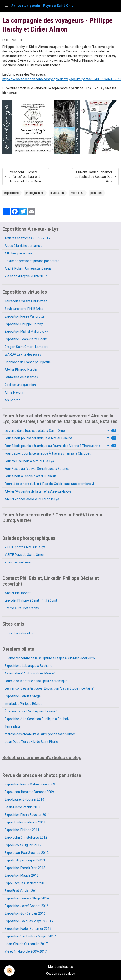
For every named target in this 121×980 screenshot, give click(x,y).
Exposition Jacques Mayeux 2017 (29, 921)
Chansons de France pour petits (28, 362)
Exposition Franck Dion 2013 (25, 868)
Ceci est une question (20, 385)
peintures (96, 193)
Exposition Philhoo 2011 (22, 830)
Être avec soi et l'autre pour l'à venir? (31, 711)
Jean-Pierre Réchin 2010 (23, 807)
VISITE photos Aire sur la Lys (25, 547)
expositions (11, 193)
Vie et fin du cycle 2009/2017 (26, 276)
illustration (57, 193)
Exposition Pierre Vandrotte (25, 316)
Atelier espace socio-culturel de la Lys (32, 499)
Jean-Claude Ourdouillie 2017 (26, 944)
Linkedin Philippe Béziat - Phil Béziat (31, 601)
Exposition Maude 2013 (22, 875)
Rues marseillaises (18, 562)
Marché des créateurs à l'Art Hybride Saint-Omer (40, 734)
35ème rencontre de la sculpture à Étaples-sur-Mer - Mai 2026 (50, 658)
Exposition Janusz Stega (23, 696)
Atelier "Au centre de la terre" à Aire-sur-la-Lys (38, 491)
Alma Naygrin (14, 392)
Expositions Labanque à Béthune (28, 666)
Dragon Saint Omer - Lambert (26, 347)
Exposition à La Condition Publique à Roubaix (37, 719)
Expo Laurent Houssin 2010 (24, 799)
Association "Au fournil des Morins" (30, 673)
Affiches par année (18, 253)
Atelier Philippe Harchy (21, 370)
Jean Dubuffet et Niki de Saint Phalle (31, 742)
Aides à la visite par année (24, 246)
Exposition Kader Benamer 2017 (28, 929)
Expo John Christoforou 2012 (26, 837)
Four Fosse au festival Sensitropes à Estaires (37, 469)
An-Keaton (12, 400)
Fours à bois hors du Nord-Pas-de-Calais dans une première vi (49, 484)
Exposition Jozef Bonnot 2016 (27, 906)
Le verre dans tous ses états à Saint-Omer (60, 431)
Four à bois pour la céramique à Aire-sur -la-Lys (60, 438)
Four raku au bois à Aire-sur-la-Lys (29, 461)
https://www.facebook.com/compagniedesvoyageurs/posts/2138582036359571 (62, 79)
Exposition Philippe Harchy (24, 324)
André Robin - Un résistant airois (28, 268)
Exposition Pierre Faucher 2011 (27, 815)
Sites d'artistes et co (19, 633)
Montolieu (77, 193)
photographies (34, 193)
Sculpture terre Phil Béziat (24, 309)
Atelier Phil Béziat (18, 593)
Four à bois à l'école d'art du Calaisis (31, 476)
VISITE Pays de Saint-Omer (24, 555)
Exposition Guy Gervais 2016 (25, 913)
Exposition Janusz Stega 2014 (27, 898)
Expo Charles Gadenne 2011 (25, 822)
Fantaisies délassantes (21, 377)
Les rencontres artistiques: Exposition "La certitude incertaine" (50, 688)
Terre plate (13, 726)
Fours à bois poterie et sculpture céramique (36, 681)
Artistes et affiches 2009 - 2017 (27, 238)
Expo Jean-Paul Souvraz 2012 (27, 853)
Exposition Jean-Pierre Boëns (26, 339)
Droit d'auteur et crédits (22, 608)
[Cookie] (9, 971)
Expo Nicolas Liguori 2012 (23, 845)
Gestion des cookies (60, 974)
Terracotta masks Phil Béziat (26, 301)
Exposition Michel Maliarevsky (26, 332)
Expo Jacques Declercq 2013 (26, 883)
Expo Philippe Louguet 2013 (25, 860)
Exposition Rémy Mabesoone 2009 (30, 784)
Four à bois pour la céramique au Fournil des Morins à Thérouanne (60, 446)
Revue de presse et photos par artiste (32, 261)
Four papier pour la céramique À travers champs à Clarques (48, 453)
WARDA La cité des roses (23, 354)
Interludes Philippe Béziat (23, 704)
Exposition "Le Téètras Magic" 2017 (30, 936)
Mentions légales (60, 967)
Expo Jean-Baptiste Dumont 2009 (29, 792)
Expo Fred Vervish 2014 (22, 891)
